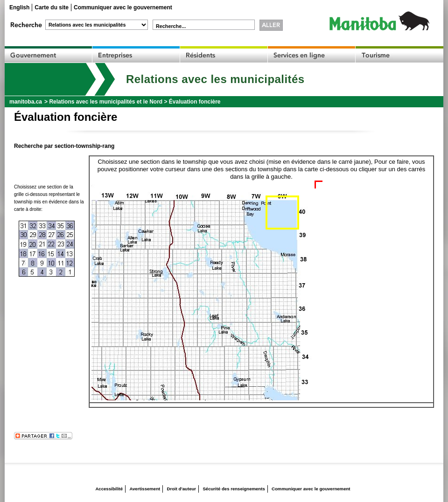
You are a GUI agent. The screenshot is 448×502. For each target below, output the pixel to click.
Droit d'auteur (182, 489)
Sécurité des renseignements (234, 489)
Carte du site (52, 7)
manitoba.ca (26, 102)
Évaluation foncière (195, 102)
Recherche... (171, 26)
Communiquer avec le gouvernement (123, 7)
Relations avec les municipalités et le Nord (106, 102)
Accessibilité (109, 489)
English (19, 7)
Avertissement (145, 489)
